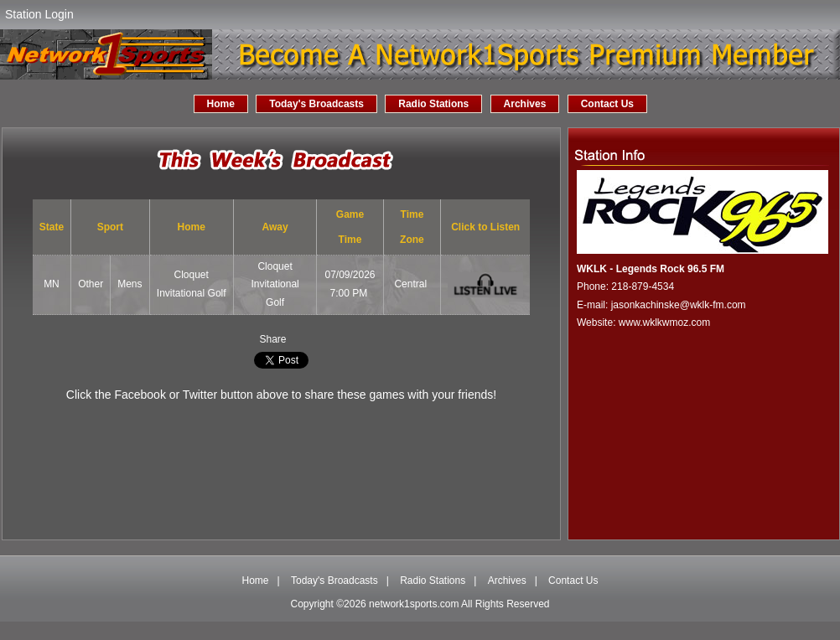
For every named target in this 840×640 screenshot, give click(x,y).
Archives (525, 104)
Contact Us (607, 104)
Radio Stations (433, 104)
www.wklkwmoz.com (664, 323)
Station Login (39, 14)
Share (272, 339)
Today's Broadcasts (316, 104)
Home (221, 104)
